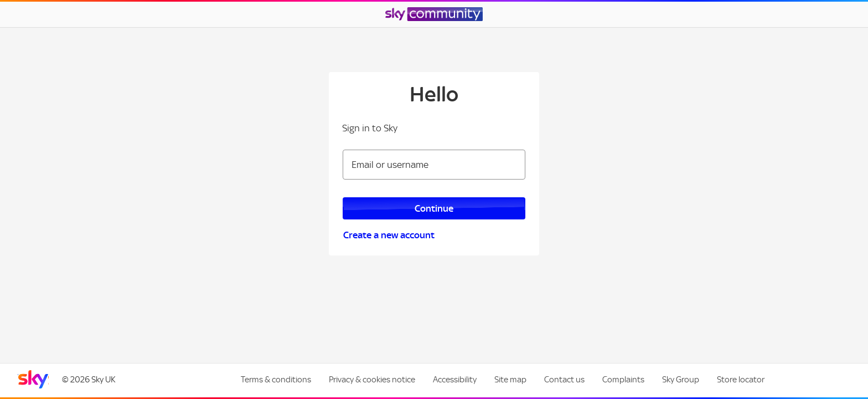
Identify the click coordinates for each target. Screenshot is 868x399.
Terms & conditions (276, 380)
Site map (510, 380)
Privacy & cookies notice (372, 380)
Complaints (623, 380)
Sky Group (681, 380)
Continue (434, 208)
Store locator (741, 380)
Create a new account (389, 235)
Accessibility (455, 380)
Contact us (564, 380)
